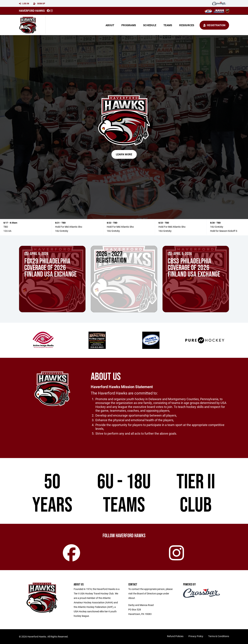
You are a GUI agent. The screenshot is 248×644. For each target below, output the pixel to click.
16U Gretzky (62, 231)
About (110, 25)
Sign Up (39, 4)
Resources (187, 25)
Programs (129, 25)
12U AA (7, 231)
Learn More (124, 154)
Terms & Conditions (219, 636)
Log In (24, 4)
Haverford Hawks (32, 11)
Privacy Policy (196, 636)
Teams (168, 25)
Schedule (150, 25)
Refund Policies (175, 636)
